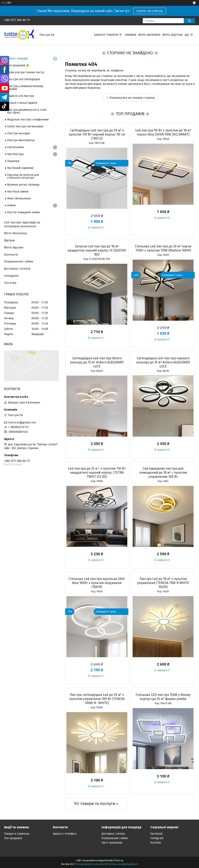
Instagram (11, 276)
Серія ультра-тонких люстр (26, 72)
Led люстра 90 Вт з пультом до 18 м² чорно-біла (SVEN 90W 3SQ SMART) (163, 132)
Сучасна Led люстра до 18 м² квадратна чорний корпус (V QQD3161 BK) (97, 250)
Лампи (11, 205)
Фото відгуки (173, 35)
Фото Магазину (15, 233)
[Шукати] (189, 21)
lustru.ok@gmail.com (22, 423)
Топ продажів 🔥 (18, 65)
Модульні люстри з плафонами (28, 120)
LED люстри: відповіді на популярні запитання (22, 224)
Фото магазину (149, 35)
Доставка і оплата (17, 269)
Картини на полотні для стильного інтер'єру (23, 176)
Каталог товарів (106, 35)
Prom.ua (119, 860)
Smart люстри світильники (25, 126)
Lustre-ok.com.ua (150, 11)
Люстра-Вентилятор (21, 140)
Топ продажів (13, 838)
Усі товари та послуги (95, 804)
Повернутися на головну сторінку (132, 98)
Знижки (131, 35)
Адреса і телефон (65, 834)
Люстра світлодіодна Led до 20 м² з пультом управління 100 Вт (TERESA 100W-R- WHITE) (97, 699)
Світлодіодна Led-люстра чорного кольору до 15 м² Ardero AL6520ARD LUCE (163, 362)
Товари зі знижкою (17, 834)
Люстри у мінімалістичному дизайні (25, 88)
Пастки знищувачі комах (23, 212)
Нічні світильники (19, 198)
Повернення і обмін (19, 261)
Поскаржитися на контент (90, 864)
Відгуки (9, 240)
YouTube (10, 283)
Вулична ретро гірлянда (23, 185)
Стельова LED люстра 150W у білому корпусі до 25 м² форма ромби (163, 697)
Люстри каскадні (18, 133)
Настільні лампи (18, 192)
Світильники (15, 147)
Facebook (156, 834)
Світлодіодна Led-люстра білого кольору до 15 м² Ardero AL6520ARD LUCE (97, 362)
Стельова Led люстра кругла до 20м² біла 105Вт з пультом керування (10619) (97, 583)
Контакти (11, 255)
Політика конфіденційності (123, 864)
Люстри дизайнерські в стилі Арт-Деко (27, 111)
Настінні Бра (15, 154)
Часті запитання (112, 843)
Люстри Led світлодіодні (23, 79)
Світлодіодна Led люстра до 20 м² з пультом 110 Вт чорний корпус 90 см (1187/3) (97, 134)
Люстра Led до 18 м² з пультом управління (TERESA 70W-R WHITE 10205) (163, 583)
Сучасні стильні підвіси (22, 103)
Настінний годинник (20, 168)
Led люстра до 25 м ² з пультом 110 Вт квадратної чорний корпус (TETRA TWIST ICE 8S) (97, 473)
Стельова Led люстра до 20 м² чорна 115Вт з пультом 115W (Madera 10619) (163, 248)
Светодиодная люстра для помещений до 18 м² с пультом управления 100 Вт (163, 473)
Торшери (13, 161)
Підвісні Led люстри (20, 96)
